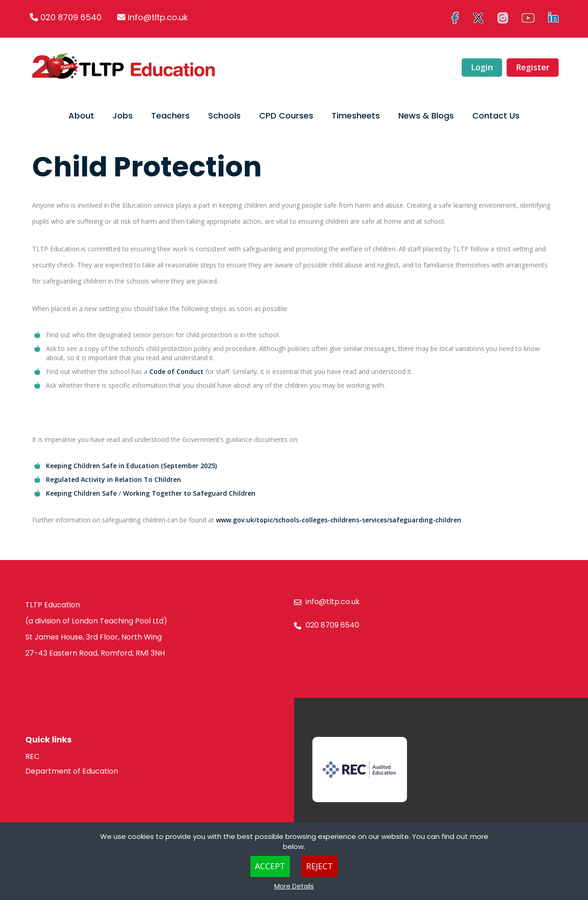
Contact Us (496, 116)
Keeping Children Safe (82, 493)
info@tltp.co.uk (158, 17)
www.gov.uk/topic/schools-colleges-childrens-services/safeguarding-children (339, 520)
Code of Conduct (176, 371)
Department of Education (72, 771)
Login (481, 67)
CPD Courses (286, 116)
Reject (319, 866)
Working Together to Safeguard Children (189, 493)
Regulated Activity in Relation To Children (113, 479)
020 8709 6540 (71, 17)
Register (532, 67)
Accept (270, 866)
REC (32, 756)
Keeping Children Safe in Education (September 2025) (131, 466)
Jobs (123, 116)
